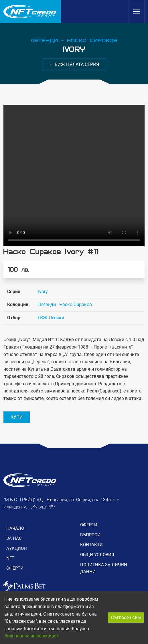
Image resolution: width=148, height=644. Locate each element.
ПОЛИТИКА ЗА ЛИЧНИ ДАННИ (104, 568)
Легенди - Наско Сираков (65, 304)
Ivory (43, 292)
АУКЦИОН (17, 548)
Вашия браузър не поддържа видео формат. (74, 176)
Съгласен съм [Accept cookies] (126, 617)
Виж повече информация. (32, 636)
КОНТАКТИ (91, 545)
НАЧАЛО (15, 528)
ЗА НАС (14, 538)
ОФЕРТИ (15, 568)
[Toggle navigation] (137, 11)
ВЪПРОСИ (90, 535)
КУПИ (17, 417)
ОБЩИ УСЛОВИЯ (97, 555)
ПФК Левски (51, 318)
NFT (10, 558)
